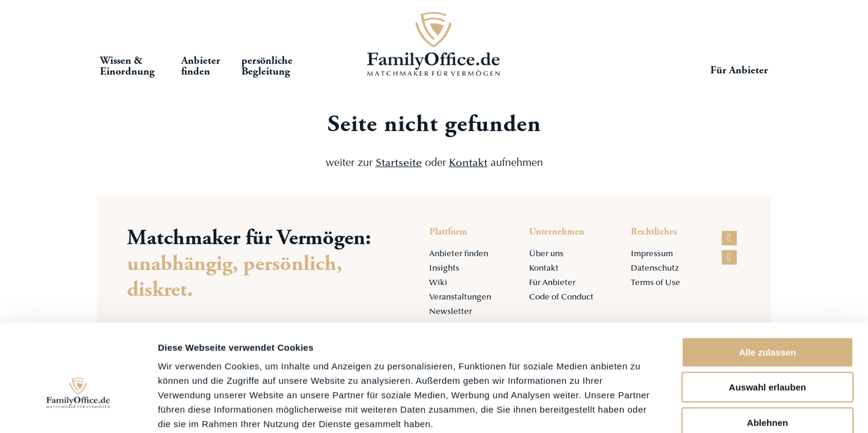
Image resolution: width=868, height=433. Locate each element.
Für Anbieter (740, 72)
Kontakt (468, 164)
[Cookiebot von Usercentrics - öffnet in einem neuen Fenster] (78, 410)
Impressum (653, 254)
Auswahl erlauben (767, 321)
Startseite (434, 45)
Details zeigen (640, 409)
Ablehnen (767, 356)
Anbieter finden (458, 254)
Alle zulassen (767, 286)
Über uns (544, 254)
